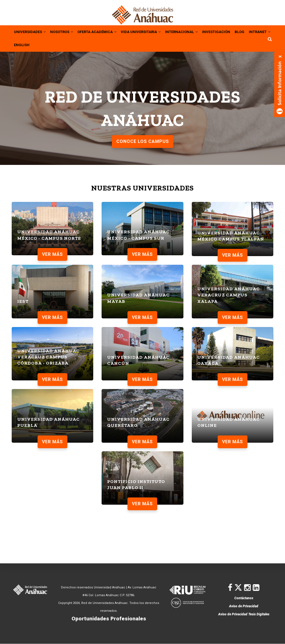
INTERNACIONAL (197, 31)
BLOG (260, 31)
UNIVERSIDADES (31, 31)
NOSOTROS (66, 31)
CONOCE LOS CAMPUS (143, 141)
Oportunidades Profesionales (109, 619)
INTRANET (26, 44)
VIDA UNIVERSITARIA (153, 31)
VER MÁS (52, 253)
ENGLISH (50, 44)
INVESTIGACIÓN (235, 31)
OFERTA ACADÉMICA (104, 31)
